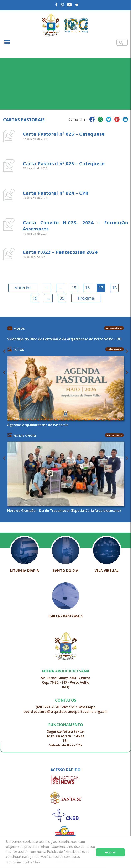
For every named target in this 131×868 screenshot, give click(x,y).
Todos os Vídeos (114, 328)
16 (87, 288)
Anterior (23, 288)
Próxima (86, 298)
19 (35, 298)
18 (114, 288)
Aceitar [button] (111, 852)
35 (62, 298)
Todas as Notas (114, 435)
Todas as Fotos (114, 349)
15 (74, 288)
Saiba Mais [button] (32, 862)
